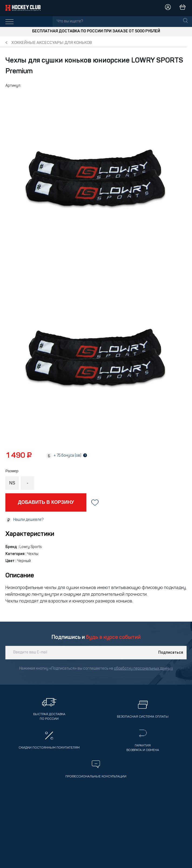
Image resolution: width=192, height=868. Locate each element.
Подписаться (171, 653)
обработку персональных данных (143, 669)
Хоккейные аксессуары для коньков (52, 43)
